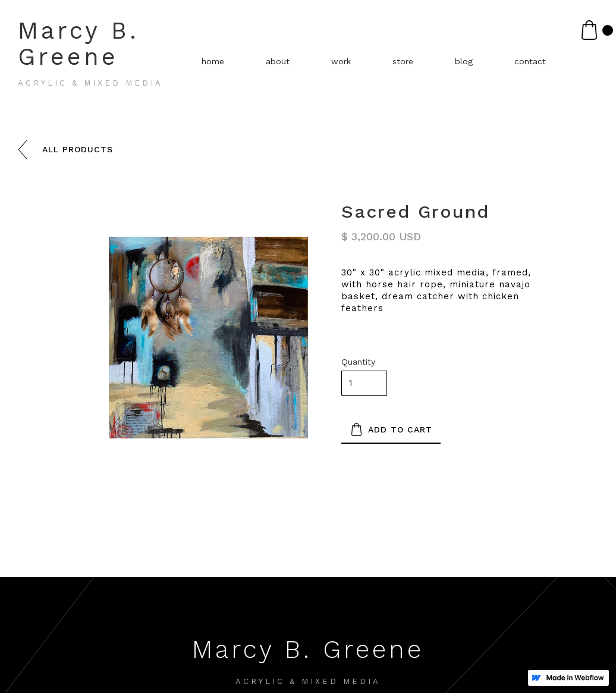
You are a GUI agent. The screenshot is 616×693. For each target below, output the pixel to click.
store (403, 61)
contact (530, 61)
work (341, 61)
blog (464, 61)
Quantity (358, 362)
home (213, 61)
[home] (110, 57)
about (278, 61)
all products (78, 149)
